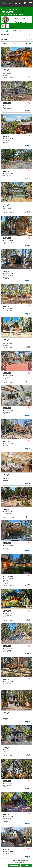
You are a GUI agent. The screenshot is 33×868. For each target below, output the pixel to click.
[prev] (3, 53)
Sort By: (4, 40)
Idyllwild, (4, 14)
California (10, 14)
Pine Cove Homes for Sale (8, 31)
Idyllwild (9, 9)
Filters (29, 36)
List (30, 39)
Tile (27, 39)
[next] (30, 53)
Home (3, 9)
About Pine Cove (22, 31)
